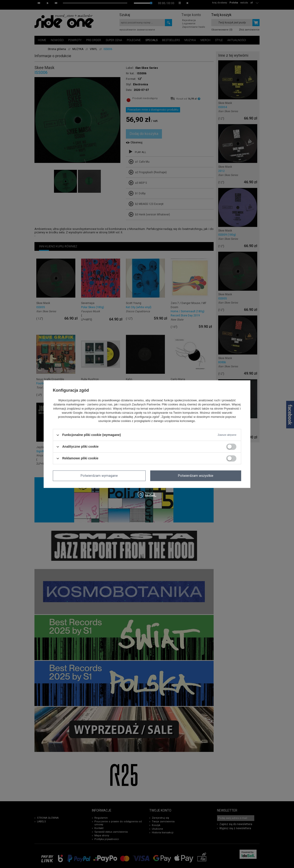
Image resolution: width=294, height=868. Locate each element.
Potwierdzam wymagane (99, 476)
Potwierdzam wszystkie (196, 476)
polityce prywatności (98, 409)
